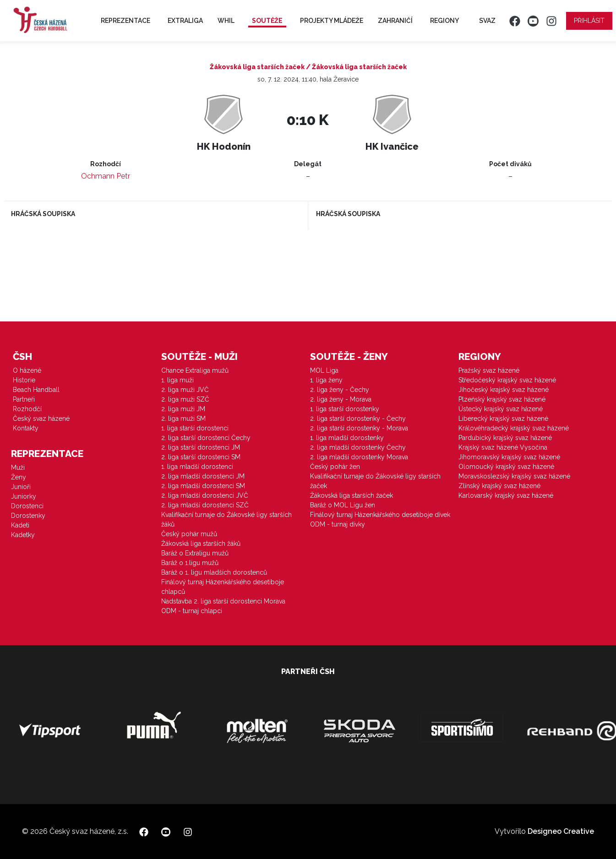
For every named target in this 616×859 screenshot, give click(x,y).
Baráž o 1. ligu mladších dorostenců (214, 572)
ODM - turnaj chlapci (192, 611)
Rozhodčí (27, 409)
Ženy (19, 477)
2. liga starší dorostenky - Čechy (358, 419)
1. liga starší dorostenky (345, 409)
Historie (24, 380)
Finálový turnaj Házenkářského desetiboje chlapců (223, 587)
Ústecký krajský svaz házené (501, 409)
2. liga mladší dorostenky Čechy (358, 447)
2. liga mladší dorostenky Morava (359, 457)
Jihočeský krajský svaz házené (504, 390)
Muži (18, 468)
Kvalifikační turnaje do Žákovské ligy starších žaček (375, 481)
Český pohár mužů (189, 534)
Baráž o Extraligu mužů (195, 553)
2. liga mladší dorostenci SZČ (205, 505)
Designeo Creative (561, 831)
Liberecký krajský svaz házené (503, 419)
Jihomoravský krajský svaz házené (509, 457)
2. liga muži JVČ (185, 390)
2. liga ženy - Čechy (340, 390)
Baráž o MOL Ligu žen (343, 505)
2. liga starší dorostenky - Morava (359, 428)
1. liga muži (177, 380)
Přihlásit (589, 21)
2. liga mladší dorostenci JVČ (205, 495)
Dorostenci (27, 506)
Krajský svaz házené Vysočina (503, 447)
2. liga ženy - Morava (341, 399)
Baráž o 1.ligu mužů (190, 563)
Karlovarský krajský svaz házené (506, 495)
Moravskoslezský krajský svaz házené (514, 476)
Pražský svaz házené (489, 370)
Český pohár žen (335, 467)
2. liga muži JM (183, 409)
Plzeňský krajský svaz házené (502, 399)
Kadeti (20, 525)
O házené (27, 370)
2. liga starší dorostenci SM (201, 457)
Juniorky (24, 496)
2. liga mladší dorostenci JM (203, 476)
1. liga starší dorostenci (195, 428)
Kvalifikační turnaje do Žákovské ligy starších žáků (226, 519)
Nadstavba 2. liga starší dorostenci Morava (223, 601)
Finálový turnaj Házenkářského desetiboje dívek (380, 515)
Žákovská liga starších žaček (352, 495)
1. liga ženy (326, 380)
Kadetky (23, 535)
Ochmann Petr (106, 176)
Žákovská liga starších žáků (201, 544)
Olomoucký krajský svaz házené (506, 467)
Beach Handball (36, 390)
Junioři (21, 487)
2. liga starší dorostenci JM (201, 447)
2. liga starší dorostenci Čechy (206, 438)
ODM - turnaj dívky (338, 524)
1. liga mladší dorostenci (197, 467)
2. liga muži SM (183, 419)
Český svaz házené (41, 419)
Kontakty (26, 428)
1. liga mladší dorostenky (347, 438)
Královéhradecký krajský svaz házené (514, 428)
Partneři (24, 399)
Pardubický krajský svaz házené (505, 438)
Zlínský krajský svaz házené (499, 486)
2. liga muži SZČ (185, 399)
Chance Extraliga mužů (195, 370)
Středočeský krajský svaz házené (507, 380)
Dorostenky (28, 516)
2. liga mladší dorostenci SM (203, 486)
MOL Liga (324, 370)
